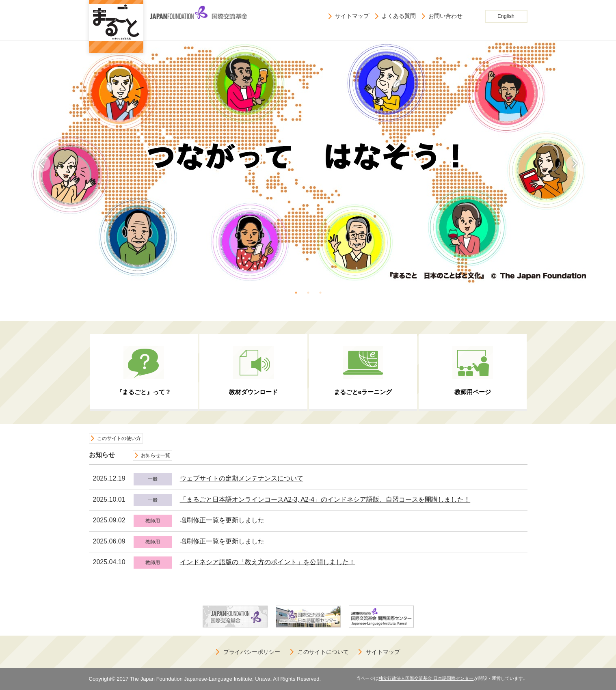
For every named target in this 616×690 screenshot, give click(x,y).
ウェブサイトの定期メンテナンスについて (242, 478)
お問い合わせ (445, 16)
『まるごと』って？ (144, 392)
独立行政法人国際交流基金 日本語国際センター (426, 678)
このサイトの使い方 (119, 438)
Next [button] (574, 164)
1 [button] (296, 293)
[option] (308, 163)
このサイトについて (323, 652)
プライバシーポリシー (252, 652)
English (506, 16)
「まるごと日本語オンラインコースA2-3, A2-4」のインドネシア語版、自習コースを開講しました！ (325, 499)
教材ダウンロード (253, 392)
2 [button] (308, 293)
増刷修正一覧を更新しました (222, 520)
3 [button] (320, 293)
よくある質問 (399, 16)
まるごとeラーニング (363, 392)
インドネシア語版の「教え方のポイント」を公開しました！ (268, 562)
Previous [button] (42, 164)
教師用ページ (473, 392)
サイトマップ (352, 16)
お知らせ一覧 (156, 455)
